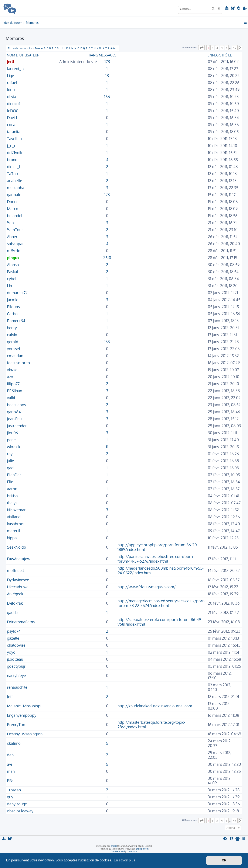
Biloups (13, 307)
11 (107, 447)
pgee (11, 440)
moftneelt (16, 570)
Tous (38, 48)
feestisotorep (18, 363)
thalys (12, 503)
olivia (12, 97)
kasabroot (16, 524)
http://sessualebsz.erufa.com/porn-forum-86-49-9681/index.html (160, 622)
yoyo (11, 652)
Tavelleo (14, 139)
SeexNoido (17, 547)
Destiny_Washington (25, 734)
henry (12, 328)
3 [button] (217, 48)
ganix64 (14, 412)
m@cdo (14, 251)
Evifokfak (15, 603)
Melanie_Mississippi (24, 706)
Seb (10, 223)
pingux (13, 258)
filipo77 (13, 384)
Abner (12, 237)
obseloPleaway (20, 811)
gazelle (13, 638)
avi (9, 764)
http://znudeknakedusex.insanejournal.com (155, 706)
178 (107, 62)
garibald (14, 195)
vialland (14, 517)
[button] (201, 48)
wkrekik (14, 447)
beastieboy (17, 405)
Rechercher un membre (20, 48)
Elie (10, 482)
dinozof (13, 104)
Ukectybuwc (18, 587)
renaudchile (17, 687)
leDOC (13, 111)
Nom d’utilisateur (23, 55)
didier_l (14, 167)
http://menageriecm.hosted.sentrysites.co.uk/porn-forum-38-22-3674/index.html (162, 603)
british (12, 496)
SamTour (15, 230)
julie (11, 461)
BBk (10, 781)
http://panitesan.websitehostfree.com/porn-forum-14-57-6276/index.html (156, 559)
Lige (11, 76)
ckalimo (14, 743)
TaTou (12, 174)
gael (11, 468)
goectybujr (16, 666)
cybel (12, 279)
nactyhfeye (16, 676)
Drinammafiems (21, 622)
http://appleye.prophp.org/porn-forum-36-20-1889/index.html (158, 547)
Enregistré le (220, 55)
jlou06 (13, 433)
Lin (9, 286)
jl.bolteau (15, 659)
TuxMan (14, 790)
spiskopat (15, 244)
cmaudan (15, 356)
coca (11, 125)
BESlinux (14, 391)
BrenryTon (16, 725)
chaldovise (16, 645)
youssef (14, 349)
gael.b (12, 612)
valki (11, 398)
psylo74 (14, 631)
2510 (107, 258)
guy (10, 797)
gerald (13, 342)
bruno (12, 160)
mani (11, 771)
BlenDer (14, 475)
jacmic (13, 300)
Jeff (10, 697)
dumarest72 (17, 293)
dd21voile (15, 153)
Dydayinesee (18, 580)
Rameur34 (16, 321)
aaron (12, 489)
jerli (11, 62)
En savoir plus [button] (124, 860)
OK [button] (224, 860)
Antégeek (15, 594)
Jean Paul (15, 419)
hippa (12, 538)
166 (107, 97)
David (12, 118)
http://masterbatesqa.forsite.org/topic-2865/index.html (151, 725)
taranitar (14, 132)
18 (107, 76)
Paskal (13, 272)
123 (107, 195)
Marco (13, 209)
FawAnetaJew (19, 559)
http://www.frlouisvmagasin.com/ (147, 587)
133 (107, 342)
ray (10, 454)
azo (10, 377)
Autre (113, 48)
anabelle (15, 181)
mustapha (16, 188)
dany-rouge (17, 804)
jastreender (17, 426)
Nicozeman (17, 510)
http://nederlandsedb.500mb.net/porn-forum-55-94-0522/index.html (161, 570)
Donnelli (14, 202)
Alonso (13, 265)
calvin (12, 335)
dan (10, 755)
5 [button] (227, 48)
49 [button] (235, 48)
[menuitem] (227, 8)
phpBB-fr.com (142, 849)
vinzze (12, 370)
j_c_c (11, 146)
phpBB (114, 846)
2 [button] (212, 48)
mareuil (14, 531)
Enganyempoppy (22, 715)
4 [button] (222, 48)
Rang (93, 55)
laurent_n (15, 69)
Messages (108, 55)
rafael (12, 83)
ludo (11, 90)
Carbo (12, 314)
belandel (15, 216)
